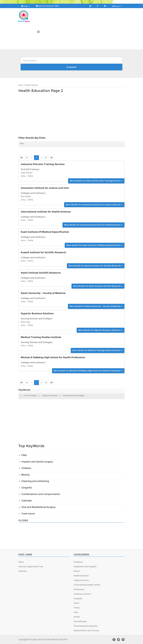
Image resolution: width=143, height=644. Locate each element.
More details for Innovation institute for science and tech (94, 205)
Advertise (23, 571)
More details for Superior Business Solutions (101, 330)
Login (26, 6)
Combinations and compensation (41, 494)
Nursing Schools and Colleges (36, 319)
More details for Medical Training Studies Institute (98, 350)
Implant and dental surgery (37, 462)
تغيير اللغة (117, 6)
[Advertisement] (70, 115)
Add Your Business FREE (47, 6)
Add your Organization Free (31, 566)
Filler (24, 455)
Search (71, 67)
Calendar (27, 501)
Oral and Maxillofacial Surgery (38, 507)
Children (26, 468)
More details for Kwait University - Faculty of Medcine (96, 306)
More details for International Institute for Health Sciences (93, 225)
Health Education (31, 85)
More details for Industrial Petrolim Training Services (96, 181)
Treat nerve (28, 514)
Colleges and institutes (33, 193)
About (21, 562)
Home (21, 85)
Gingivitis (27, 488)
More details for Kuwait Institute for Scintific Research (96, 266)
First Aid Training (30, 169)
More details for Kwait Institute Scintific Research (98, 286)
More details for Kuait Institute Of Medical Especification (95, 245)
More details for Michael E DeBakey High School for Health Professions (88, 371)
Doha (22, 143)
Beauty (26, 475)
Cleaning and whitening (35, 481)
